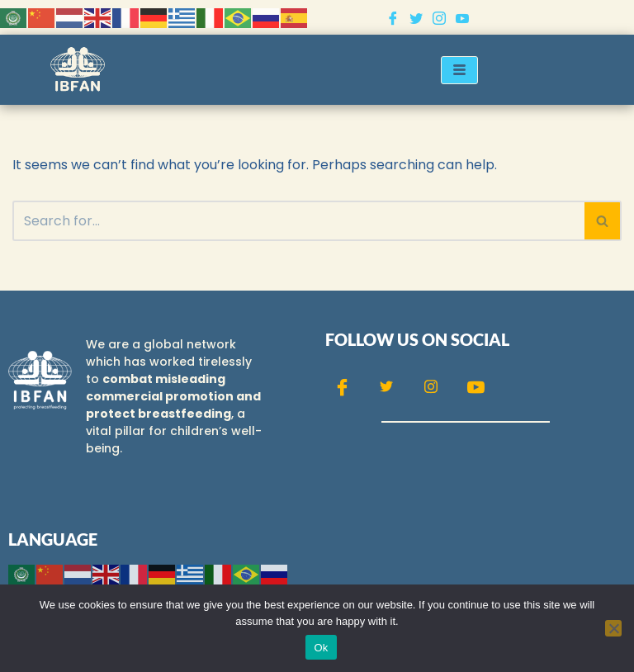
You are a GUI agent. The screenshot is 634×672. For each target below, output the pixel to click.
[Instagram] (439, 17)
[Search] (298, 221)
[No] (613, 628)
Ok (321, 648)
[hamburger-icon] (459, 70)
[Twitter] (416, 17)
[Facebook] (393, 17)
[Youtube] (462, 17)
